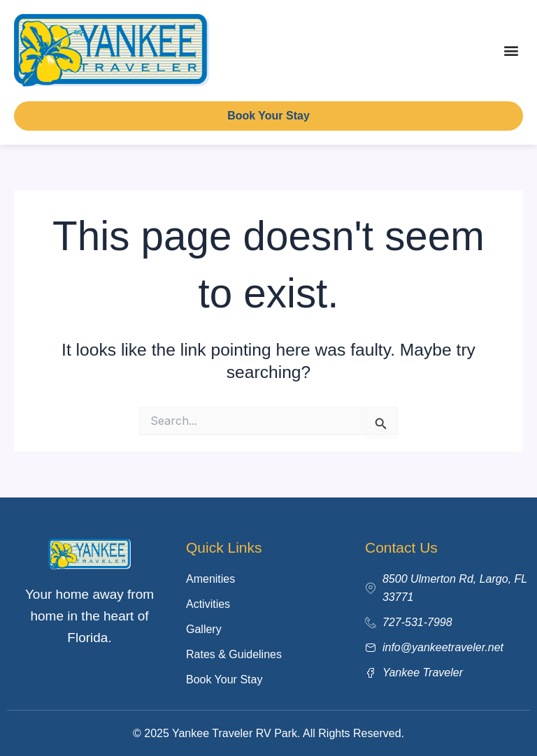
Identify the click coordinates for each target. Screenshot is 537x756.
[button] (511, 51)
